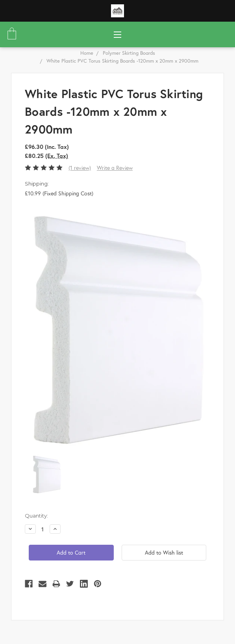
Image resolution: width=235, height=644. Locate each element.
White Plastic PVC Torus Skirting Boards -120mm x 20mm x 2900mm (122, 61)
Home (87, 53)
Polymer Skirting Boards (129, 53)
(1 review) (80, 168)
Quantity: (36, 516)
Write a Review (115, 168)
